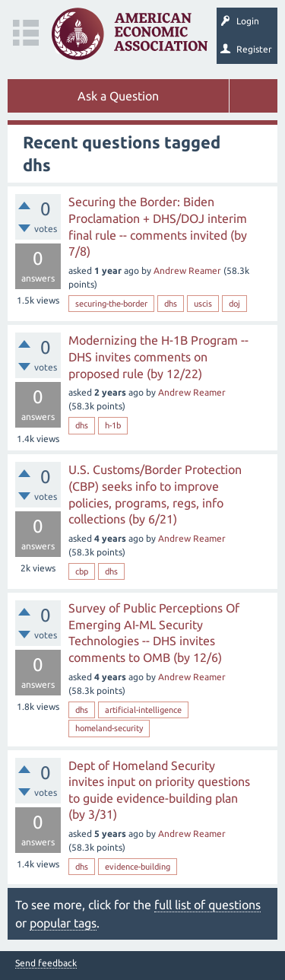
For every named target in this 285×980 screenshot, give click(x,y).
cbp (82, 571)
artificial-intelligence (143, 710)
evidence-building (138, 867)
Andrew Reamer (187, 270)
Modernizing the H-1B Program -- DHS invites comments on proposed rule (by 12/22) (158, 356)
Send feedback (46, 963)
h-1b (113, 425)
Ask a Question (118, 96)
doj (234, 304)
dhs (171, 304)
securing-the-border (111, 304)
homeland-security (109, 728)
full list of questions (207, 905)
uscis (203, 304)
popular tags (63, 923)
